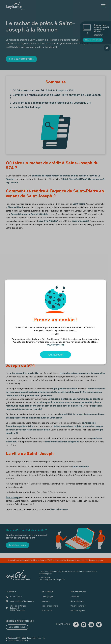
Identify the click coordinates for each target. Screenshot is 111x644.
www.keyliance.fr (55, 345)
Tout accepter (55, 355)
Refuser (55, 334)
